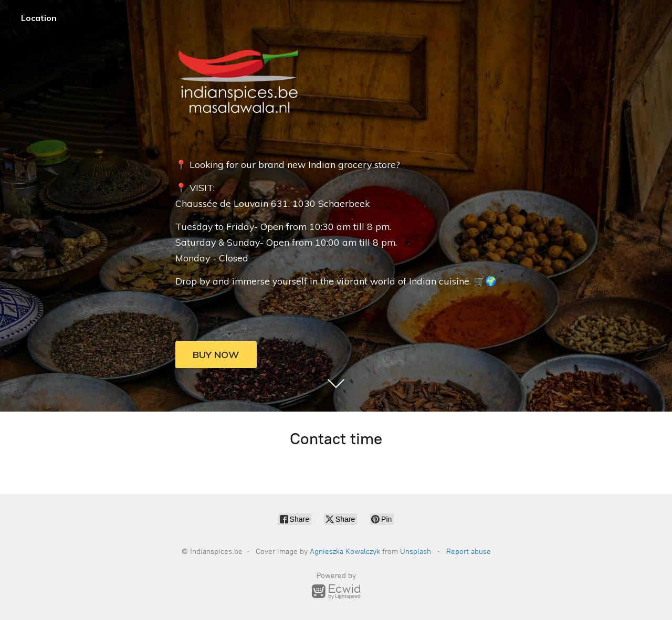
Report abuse (469, 551)
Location (39, 18)
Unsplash (416, 551)
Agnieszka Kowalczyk (345, 551)
